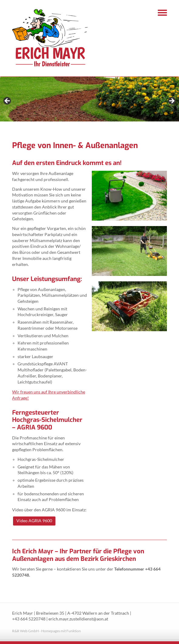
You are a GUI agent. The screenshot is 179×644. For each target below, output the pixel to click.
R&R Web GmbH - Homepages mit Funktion (46, 631)
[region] (89, 103)
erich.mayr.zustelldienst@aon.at (78, 619)
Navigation (162, 13)
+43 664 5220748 (29, 619)
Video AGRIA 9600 (34, 521)
